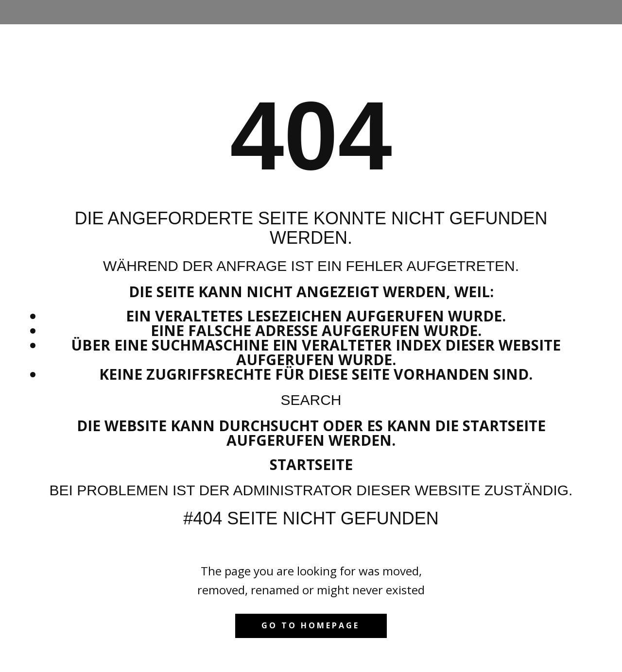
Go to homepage (311, 625)
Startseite (311, 464)
